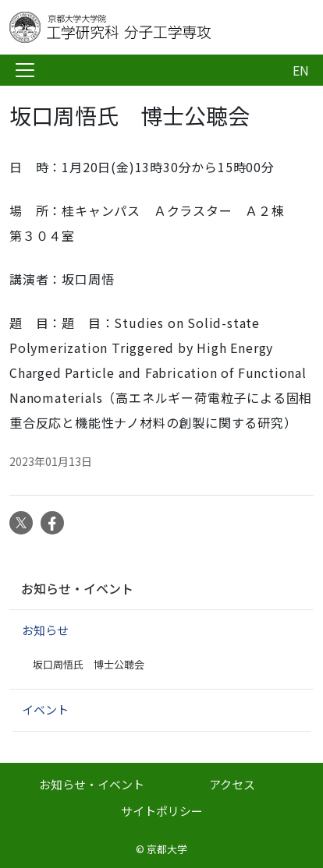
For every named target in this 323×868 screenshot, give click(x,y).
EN (301, 70)
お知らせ (45, 630)
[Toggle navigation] (25, 70)
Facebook (52, 523)
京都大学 (167, 849)
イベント (45, 709)
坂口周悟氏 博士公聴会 (89, 664)
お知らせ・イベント (77, 588)
